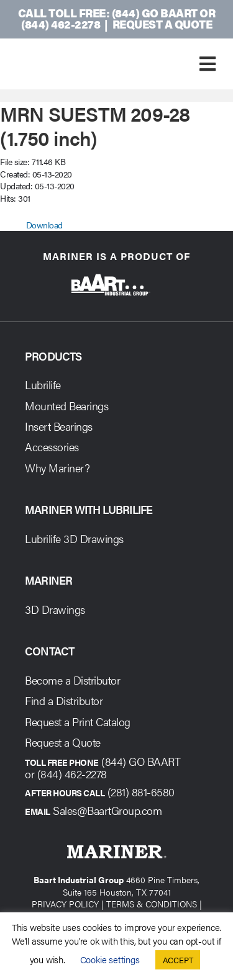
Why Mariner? (57, 468)
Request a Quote (162, 24)
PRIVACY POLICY (65, 904)
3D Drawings (55, 609)
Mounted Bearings (66, 406)
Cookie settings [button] (110, 959)
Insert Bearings (59, 426)
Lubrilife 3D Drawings (74, 538)
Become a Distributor (72, 680)
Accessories (52, 447)
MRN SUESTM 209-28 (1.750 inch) (95, 125)
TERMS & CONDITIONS (152, 904)
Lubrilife (43, 384)
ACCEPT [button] (178, 960)
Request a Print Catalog (78, 722)
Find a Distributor (64, 700)
